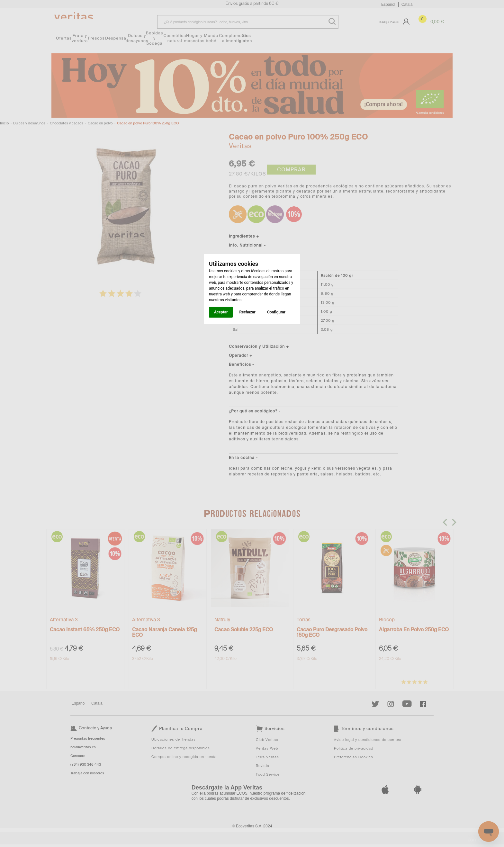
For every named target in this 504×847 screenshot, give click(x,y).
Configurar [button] (276, 312)
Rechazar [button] (247, 312)
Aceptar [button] (221, 312)
